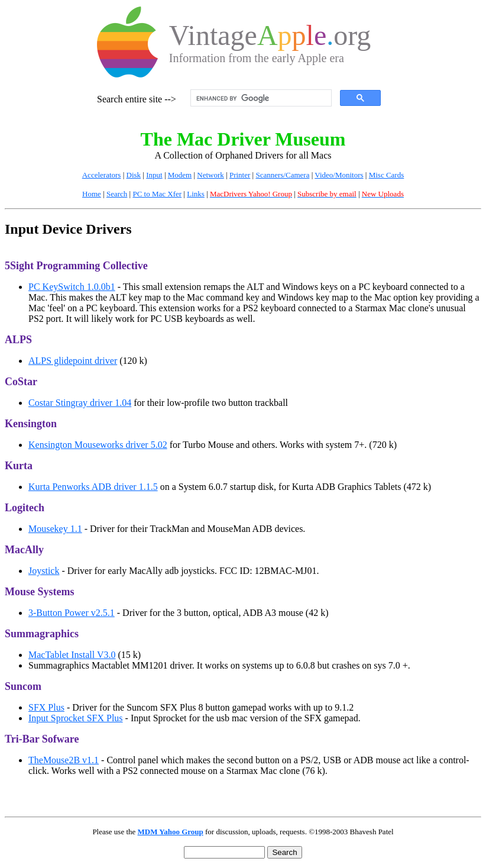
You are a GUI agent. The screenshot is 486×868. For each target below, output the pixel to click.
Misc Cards (387, 175)
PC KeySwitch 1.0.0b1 (72, 287)
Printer (240, 175)
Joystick (44, 571)
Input (154, 175)
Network (210, 175)
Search (117, 194)
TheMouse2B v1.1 (64, 760)
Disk (134, 175)
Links (196, 194)
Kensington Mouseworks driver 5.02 (98, 445)
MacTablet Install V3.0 (72, 655)
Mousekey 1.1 (55, 529)
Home (92, 194)
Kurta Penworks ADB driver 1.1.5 (93, 487)
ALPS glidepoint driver (73, 361)
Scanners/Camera (282, 175)
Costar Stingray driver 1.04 (80, 403)
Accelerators (102, 175)
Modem (180, 175)
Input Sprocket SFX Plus (76, 718)
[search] (260, 98)
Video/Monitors (339, 175)
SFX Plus (46, 707)
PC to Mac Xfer (157, 194)
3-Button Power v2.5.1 (72, 613)
